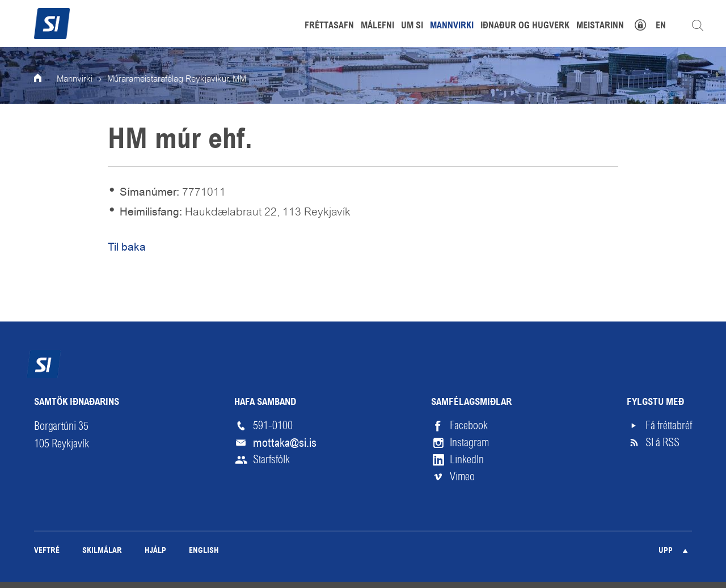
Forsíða (45, 79)
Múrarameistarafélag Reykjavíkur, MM (177, 79)
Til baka (127, 247)
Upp (666, 551)
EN (661, 26)
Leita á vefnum (698, 26)
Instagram (469, 443)
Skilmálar (102, 551)
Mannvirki (75, 79)
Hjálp (155, 551)
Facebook (469, 426)
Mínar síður (646, 24)
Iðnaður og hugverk (525, 26)
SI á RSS (662, 443)
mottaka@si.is (285, 443)
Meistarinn (600, 26)
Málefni (377, 26)
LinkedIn (467, 460)
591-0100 (273, 426)
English (204, 551)
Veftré (47, 551)
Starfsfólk (271, 460)
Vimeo (462, 477)
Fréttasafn (329, 26)
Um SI (412, 26)
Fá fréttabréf (669, 426)
